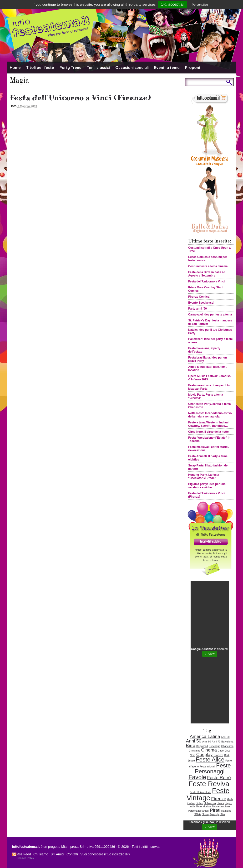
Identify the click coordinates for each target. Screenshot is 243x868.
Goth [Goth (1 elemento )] (230, 799)
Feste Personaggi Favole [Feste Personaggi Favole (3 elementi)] (210, 771)
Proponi (192, 68)
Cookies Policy (25, 858)
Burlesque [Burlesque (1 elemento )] (215, 746)
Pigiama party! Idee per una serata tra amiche (207, 486)
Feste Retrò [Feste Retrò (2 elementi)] (219, 778)
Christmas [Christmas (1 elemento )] (194, 751)
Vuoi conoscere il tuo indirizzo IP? (105, 854)
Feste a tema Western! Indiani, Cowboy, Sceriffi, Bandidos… (209, 424)
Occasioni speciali (132, 68)
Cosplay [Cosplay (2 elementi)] (205, 754)
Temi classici (98, 68)
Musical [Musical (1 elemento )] (207, 806)
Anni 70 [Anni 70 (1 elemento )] (216, 742)
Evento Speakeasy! (201, 303)
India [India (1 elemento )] (192, 806)
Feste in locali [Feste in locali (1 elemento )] (207, 766)
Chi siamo (41, 854)
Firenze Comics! (199, 297)
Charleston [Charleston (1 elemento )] (227, 746)
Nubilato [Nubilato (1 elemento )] (225, 806)
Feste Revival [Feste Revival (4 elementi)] (210, 784)
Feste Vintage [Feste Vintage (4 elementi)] (208, 794)
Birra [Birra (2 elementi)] (191, 745)
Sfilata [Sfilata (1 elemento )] (198, 814)
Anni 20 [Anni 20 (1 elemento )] (225, 737)
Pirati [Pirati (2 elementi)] (215, 810)
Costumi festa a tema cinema (208, 266)
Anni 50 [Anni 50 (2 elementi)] (194, 741)
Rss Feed (24, 854)
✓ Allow (210, 654)
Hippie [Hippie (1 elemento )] (228, 803)
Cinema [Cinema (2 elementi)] (209, 750)
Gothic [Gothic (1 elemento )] (191, 803)
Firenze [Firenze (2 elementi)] (219, 799)
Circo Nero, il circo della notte (208, 432)
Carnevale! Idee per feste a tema (210, 315)
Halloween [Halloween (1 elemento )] (210, 803)
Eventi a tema (167, 68)
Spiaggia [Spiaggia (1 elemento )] (215, 814)
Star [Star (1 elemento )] (223, 814)
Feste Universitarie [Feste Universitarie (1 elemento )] (200, 792)
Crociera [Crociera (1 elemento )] (218, 755)
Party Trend (71, 68)
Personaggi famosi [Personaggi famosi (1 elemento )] (198, 811)
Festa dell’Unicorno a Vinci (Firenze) (80, 98)
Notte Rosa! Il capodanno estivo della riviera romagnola (210, 415)
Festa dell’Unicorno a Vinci (206, 281)
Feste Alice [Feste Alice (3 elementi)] (210, 759)
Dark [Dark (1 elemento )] (227, 755)
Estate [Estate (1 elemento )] (191, 761)
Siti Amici (57, 854)
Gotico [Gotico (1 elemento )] (199, 803)
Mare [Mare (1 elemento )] (199, 806)
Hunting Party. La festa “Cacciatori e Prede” (204, 476)
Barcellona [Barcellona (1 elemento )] (227, 742)
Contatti (72, 854)
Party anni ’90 (197, 309)
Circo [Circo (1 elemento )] (221, 751)
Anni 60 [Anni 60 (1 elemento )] (207, 742)
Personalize (200, 5)
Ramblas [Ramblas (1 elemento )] (226, 811)
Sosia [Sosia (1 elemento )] (205, 814)
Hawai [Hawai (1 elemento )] (220, 803)
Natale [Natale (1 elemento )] (216, 806)
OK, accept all (172, 4)
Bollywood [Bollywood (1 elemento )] (202, 746)
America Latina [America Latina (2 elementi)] (205, 736)
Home (15, 68)
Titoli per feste (40, 68)
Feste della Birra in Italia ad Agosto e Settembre (207, 274)
